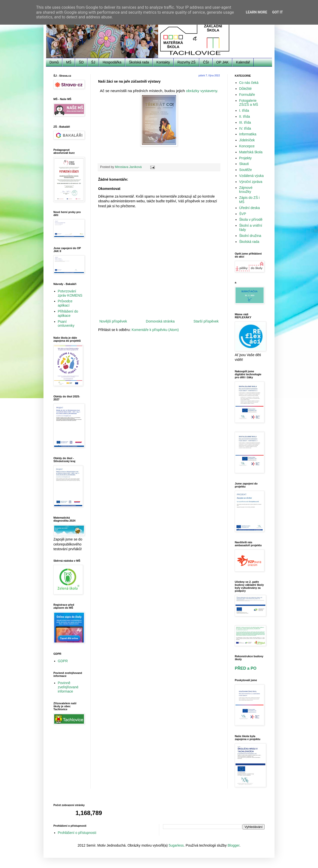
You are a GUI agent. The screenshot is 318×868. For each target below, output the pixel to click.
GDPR (63, 661)
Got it (277, 12)
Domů (54, 62)
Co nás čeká (249, 83)
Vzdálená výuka (252, 176)
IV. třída (245, 128)
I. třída (244, 110)
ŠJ (93, 62)
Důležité (246, 89)
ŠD (81, 62)
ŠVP (243, 214)
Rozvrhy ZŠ (186, 62)
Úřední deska (250, 208)
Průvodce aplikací (65, 303)
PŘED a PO (246, 668)
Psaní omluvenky (66, 324)
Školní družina (250, 236)
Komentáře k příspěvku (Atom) (155, 330)
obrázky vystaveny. (202, 91)
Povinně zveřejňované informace (68, 687)
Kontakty (163, 62)
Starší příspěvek (206, 321)
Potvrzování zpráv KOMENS (70, 293)
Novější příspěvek (113, 321)
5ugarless (176, 845)
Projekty (246, 158)
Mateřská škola (251, 152)
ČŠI (206, 62)
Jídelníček (247, 140)
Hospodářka (112, 62)
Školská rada (139, 62)
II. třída (245, 116)
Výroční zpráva (251, 182)
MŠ (69, 62)
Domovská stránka (160, 321)
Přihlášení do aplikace (68, 313)
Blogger (233, 845)
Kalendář (243, 62)
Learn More (256, 12)
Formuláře (247, 95)
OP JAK (223, 62)
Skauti (244, 164)
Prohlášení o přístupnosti (77, 833)
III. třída (245, 122)
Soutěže (246, 170)
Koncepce (247, 146)
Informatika (248, 134)
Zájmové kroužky (246, 190)
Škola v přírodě (251, 219)
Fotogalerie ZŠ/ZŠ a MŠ (249, 103)
